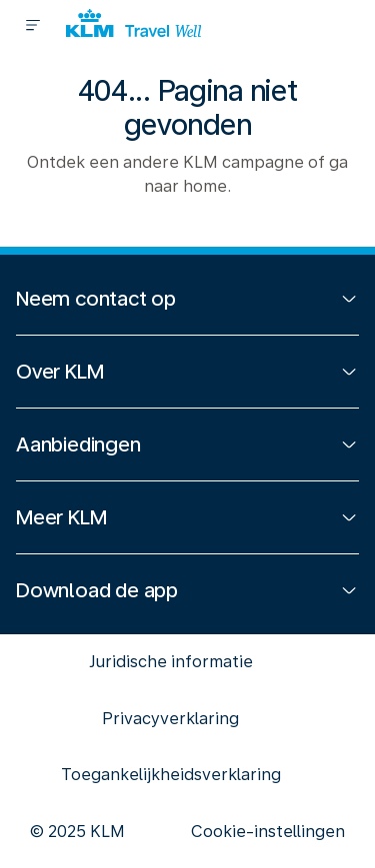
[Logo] (133, 25)
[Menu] (33, 25)
